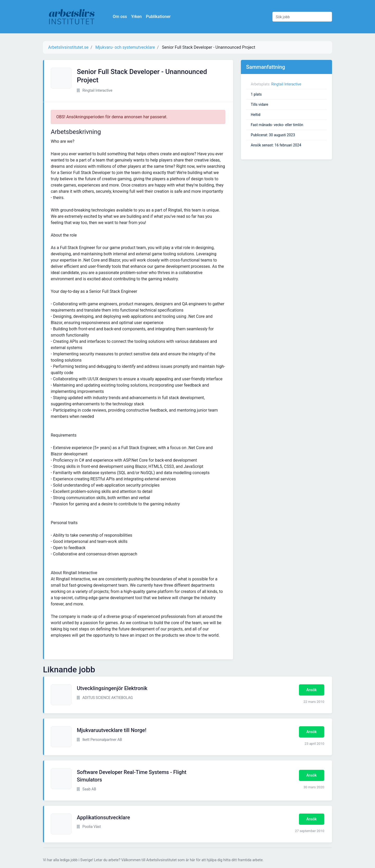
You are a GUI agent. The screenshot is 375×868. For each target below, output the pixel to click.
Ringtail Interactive (286, 84)
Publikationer (158, 17)
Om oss (120, 17)
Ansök (312, 690)
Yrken (136, 17)
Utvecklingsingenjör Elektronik (112, 688)
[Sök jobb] (302, 17)
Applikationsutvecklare (103, 817)
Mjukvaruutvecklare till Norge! (112, 730)
